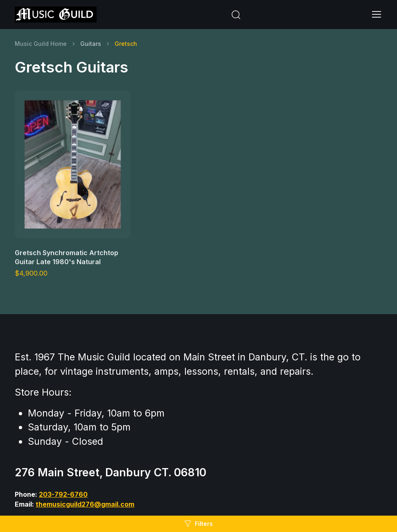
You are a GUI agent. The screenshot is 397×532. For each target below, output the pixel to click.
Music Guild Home (41, 44)
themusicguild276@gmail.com (85, 504)
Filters (198, 524)
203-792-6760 (63, 494)
